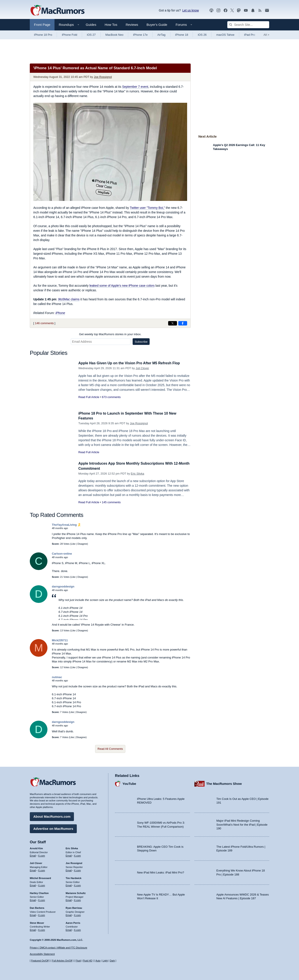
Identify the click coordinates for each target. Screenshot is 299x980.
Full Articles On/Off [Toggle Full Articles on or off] (62, 961)
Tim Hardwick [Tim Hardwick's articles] (74, 877)
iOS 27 (91, 35)
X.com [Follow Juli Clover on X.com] (42, 870)
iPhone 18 (182, 35)
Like (73, 544)
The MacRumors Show (224, 783)
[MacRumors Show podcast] (211, 10)
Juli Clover (142, 368)
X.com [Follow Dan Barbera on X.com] (42, 915)
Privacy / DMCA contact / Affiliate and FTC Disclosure (58, 948)
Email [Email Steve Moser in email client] (33, 929)
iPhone (60, 313)
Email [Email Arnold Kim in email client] (33, 855)
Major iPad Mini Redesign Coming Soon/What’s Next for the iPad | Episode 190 (242, 824)
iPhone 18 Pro (43, 35)
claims (69, 299)
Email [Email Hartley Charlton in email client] (33, 900)
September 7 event (135, 87)
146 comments (44, 323)
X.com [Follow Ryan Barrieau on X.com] (77, 915)
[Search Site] (248, 25)
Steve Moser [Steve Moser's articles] (37, 922)
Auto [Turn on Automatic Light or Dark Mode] (98, 961)
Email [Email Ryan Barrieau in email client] (69, 915)
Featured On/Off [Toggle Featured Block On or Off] (40, 961)
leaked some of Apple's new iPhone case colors (122, 286)
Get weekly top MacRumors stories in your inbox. (110, 334)
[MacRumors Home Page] (57, 11)
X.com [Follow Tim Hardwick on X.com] (77, 885)
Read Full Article (89, 397)
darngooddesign (63, 586)
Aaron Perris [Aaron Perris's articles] (73, 922)
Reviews (132, 25)
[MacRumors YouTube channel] (246, 10)
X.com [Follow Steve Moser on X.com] (42, 929)
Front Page (42, 25)
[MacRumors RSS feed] (260, 10)
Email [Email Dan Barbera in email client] (33, 915)
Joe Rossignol (103, 77)
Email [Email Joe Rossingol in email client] (69, 870)
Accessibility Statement (42, 954)
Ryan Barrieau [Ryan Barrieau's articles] (74, 907)
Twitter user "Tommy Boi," (147, 208)
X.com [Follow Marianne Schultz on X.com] (77, 900)
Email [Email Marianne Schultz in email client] (69, 900)
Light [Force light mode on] (105, 961)
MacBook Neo (115, 35)
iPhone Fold (69, 35)
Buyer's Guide (157, 25)
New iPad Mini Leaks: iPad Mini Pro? (161, 872)
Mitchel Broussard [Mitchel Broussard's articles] (40, 877)
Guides (91, 25)
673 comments (111, 397)
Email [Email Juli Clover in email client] (33, 870)
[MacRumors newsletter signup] (267, 10)
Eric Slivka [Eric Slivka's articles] (72, 848)
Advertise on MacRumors (53, 828)
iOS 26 (202, 35)
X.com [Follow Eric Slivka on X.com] (77, 855)
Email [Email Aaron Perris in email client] (69, 929)
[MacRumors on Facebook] (226, 10)
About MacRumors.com (52, 816)
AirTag (161, 35)
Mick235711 (60, 640)
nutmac (57, 677)
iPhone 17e (140, 35)
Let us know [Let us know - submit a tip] (191, 10)
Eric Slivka (138, 474)
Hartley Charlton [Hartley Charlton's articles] (39, 892)
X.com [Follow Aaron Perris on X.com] (77, 929)
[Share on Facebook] (183, 323)
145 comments (111, 502)
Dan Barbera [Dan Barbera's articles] (37, 907)
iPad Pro (250, 35)
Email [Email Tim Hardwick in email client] (69, 885)
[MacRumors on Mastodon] (239, 10)
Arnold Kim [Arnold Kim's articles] (36, 848)
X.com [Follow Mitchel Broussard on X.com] (42, 885)
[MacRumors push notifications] (253, 10)
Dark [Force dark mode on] (112, 961)
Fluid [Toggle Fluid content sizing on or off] (78, 961)
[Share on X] (173, 323)
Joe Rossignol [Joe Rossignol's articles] (74, 862)
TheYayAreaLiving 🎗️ (66, 525)
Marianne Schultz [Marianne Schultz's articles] (76, 892)
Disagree (82, 544)
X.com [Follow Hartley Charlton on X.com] (42, 900)
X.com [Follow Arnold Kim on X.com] (42, 855)
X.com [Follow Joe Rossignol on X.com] (77, 870)
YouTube (129, 783)
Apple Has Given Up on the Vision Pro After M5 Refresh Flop (132, 363)
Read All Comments (110, 749)
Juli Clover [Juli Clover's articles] (36, 862)
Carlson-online (62, 554)
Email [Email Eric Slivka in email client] (69, 855)
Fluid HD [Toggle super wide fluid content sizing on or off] (87, 961)
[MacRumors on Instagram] (218, 10)
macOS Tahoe (225, 35)
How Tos (111, 25)
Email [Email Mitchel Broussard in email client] (33, 885)
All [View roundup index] (266, 35)
